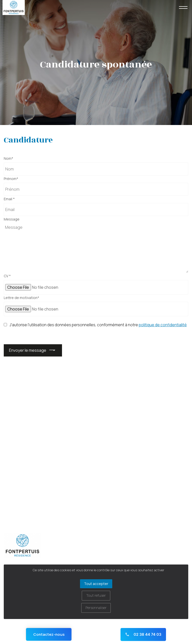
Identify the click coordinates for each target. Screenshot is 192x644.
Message (12, 219)
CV (7, 276)
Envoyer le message (28, 350)
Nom (8, 158)
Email (9, 199)
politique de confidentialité (163, 325)
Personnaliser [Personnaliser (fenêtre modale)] (96, 608)
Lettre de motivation (21, 298)
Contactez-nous (49, 634)
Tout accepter (96, 584)
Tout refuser (96, 595)
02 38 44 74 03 (143, 634)
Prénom (11, 179)
